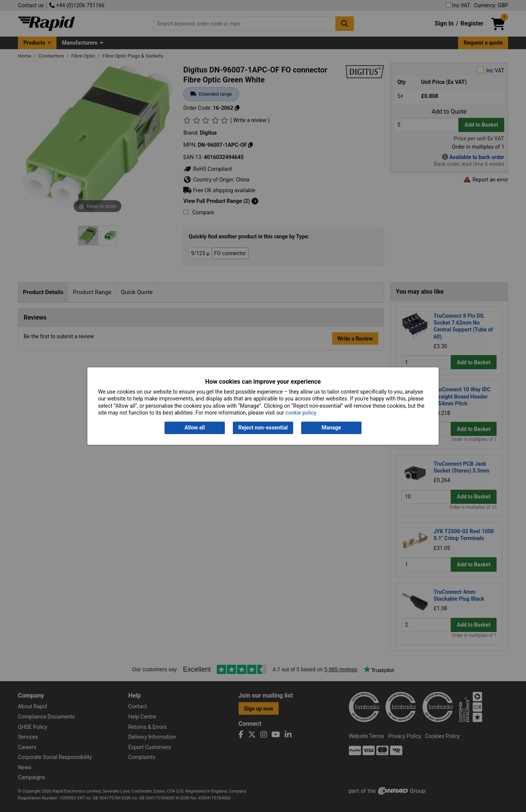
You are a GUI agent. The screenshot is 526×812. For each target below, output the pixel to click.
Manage (332, 428)
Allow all (194, 428)
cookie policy (301, 413)
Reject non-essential (263, 428)
